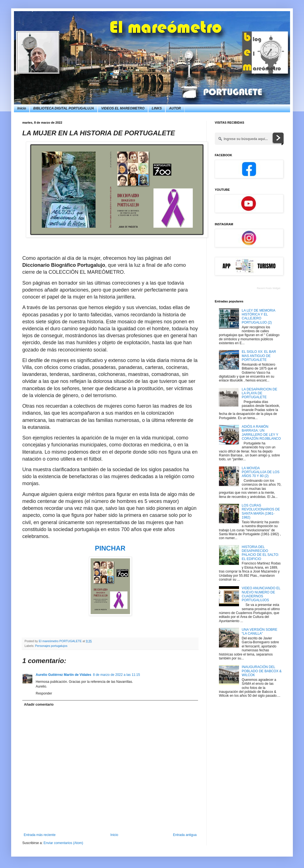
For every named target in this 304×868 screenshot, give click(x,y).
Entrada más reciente (40, 835)
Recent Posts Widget (269, 288)
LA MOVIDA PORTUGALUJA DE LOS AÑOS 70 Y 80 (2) (261, 472)
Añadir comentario (39, 705)
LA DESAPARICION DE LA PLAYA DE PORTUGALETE (260, 393)
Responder (44, 693)
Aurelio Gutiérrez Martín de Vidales (63, 675)
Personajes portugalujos (51, 646)
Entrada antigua (185, 835)
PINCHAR (110, 548)
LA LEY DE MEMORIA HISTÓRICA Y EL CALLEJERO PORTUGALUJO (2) (259, 316)
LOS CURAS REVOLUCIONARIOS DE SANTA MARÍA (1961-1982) (261, 511)
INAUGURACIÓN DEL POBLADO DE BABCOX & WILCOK (262, 671)
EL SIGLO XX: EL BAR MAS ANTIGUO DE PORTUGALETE (259, 356)
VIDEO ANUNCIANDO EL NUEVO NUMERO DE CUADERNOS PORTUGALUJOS (261, 594)
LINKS (157, 108)
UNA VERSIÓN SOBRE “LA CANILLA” (260, 632)
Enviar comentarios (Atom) (63, 843)
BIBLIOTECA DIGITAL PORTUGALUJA (64, 108)
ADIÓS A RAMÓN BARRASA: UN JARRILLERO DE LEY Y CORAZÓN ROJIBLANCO (261, 433)
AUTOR (175, 108)
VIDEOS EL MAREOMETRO (123, 108)
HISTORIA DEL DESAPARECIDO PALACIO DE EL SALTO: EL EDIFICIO (260, 553)
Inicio (22, 108)
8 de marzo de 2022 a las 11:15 (116, 675)
